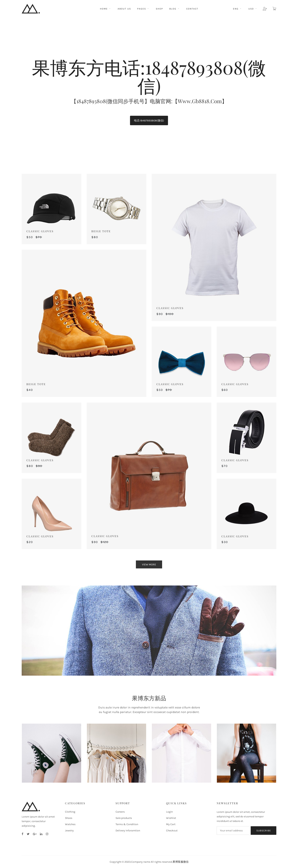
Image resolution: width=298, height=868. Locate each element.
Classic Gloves (40, 231)
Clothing (70, 812)
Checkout (172, 831)
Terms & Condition (127, 824)
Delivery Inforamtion (128, 831)
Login (169, 812)
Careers (120, 812)
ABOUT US (124, 9)
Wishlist (171, 818)
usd (253, 9)
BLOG (175, 9)
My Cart (171, 824)
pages (143, 9)
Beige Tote (101, 231)
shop (159, 9)
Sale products (124, 818)
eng (237, 9)
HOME (106, 9)
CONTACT (192, 9)
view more (149, 565)
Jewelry (69, 831)
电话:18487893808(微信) (149, 121)
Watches (70, 824)
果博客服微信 (181, 862)
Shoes (69, 818)
